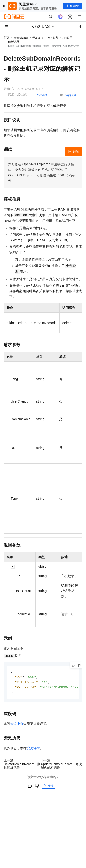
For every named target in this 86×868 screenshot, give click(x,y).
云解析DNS (21, 38)
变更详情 (33, 749)
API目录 (68, 38)
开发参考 (38, 38)
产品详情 (42, 95)
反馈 (48, 787)
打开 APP (73, 6)
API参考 (53, 38)
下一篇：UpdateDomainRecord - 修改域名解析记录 (61, 765)
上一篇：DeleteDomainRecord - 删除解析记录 (22, 765)
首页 (6, 38)
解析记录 (14, 42)
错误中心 (17, 725)
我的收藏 (71, 95)
